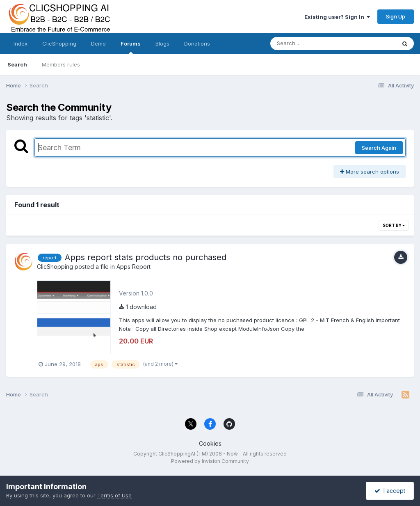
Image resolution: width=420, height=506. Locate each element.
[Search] (311, 44)
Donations (197, 44)
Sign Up (396, 16)
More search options (370, 172)
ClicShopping (59, 44)
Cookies (210, 443)
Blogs (162, 44)
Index (21, 44)
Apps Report (134, 267)
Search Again (379, 148)
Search (17, 64)
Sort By (394, 225)
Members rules (61, 64)
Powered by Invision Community (210, 461)
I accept (390, 491)
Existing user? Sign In (337, 17)
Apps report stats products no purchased (146, 257)
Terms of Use (114, 495)
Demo (98, 44)
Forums (131, 47)
